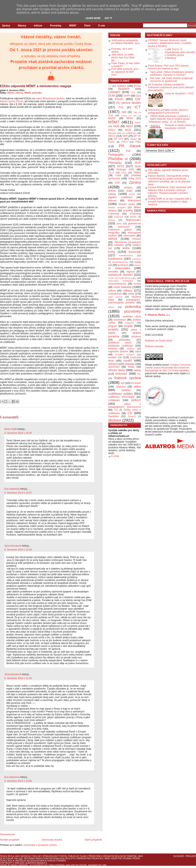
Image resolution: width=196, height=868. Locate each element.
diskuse (112, 201)
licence (137, 265)
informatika (129, 236)
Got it (108, 18)
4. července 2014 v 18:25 (18, 433)
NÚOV (112, 130)
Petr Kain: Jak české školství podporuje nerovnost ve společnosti (171, 80)
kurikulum (123, 265)
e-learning (114, 214)
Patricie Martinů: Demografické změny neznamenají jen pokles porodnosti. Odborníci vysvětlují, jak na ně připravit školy (169, 180)
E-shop (115, 456)
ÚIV (116, 410)
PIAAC (111, 142)
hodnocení (124, 227)
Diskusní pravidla (154, 346)
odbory (112, 291)
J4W (104, 865)
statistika (130, 364)
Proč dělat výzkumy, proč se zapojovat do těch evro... (125, 72)
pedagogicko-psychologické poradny (125, 301)
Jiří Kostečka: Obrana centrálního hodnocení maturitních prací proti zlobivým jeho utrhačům (171, 87)
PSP (128, 151)
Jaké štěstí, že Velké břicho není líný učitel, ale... (123, 58)
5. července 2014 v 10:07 (18, 493)
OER (125, 136)
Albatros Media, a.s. (159, 315)
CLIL (133, 92)
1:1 (110, 86)
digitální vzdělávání (120, 197)
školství (115, 420)
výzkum (136, 400)
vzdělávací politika (120, 394)
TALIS (111, 173)
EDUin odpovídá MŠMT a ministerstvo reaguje (36, 86)
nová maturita (122, 287)
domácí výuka (127, 204)
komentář (135, 252)
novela (137, 284)
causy (112, 194)
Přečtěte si (118, 159)
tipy (139, 374)
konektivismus (126, 255)
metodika (113, 272)
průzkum (136, 337)
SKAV (138, 166)
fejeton (133, 217)
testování (121, 374)
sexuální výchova (125, 355)
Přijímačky (115, 163)
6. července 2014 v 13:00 (18, 781)
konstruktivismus (120, 262)
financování (133, 220)
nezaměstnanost (117, 284)
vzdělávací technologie (121, 397)
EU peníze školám (129, 103)
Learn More (93, 18)
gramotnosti (134, 224)
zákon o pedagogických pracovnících (125, 405)
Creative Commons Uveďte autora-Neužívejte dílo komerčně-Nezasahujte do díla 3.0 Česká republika (168, 368)
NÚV (128, 130)
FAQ (121, 107)
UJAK (118, 175)
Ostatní (134, 139)
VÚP (117, 183)
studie (131, 367)
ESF (138, 99)
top (122, 383)
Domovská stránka (52, 840)
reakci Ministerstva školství (50, 98)
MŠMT (73, 26)
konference (115, 259)
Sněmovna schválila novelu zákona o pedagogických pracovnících (168, 111)
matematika (122, 268)
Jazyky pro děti (129, 116)
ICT (138, 107)
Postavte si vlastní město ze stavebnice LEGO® (180, 127)
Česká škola (7, 856)
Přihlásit (191, 856)
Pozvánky (56, 26)
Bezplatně (124, 89)
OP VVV (119, 139)
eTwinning (135, 214)
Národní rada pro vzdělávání (122, 133)
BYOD (137, 86)
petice (111, 307)
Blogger (179, 856)
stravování (114, 367)
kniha (126, 248)
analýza (128, 188)
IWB (124, 112)
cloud (132, 194)
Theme (4, 865)
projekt (128, 326)
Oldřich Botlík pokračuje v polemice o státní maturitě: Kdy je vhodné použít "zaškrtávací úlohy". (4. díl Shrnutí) (169, 119)
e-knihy (128, 210)
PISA (138, 142)
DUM (112, 96)
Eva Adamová (12, 489)
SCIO (120, 166)
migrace (130, 272)
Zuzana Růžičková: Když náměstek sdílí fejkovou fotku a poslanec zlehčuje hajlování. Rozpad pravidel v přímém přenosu (170, 192)
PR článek (130, 146)
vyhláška (126, 390)
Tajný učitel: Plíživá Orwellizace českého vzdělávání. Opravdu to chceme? (172, 73)
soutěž (128, 361)
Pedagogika (116, 155)
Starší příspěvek (93, 840)
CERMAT (114, 92)
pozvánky (133, 311)
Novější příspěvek (10, 840)
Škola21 (132, 416)
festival (112, 220)
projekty (113, 329)
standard (113, 364)
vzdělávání (114, 400)
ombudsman (115, 294)
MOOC (112, 118)
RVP (138, 163)
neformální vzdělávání (121, 281)
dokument (134, 200)
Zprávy (6, 26)
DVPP (127, 96)
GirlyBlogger (79, 865)
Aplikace (122, 86)
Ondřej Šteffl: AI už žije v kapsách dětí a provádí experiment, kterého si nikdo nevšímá (170, 202)
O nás (102, 26)
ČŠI (130, 413)
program (113, 326)
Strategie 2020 (125, 170)
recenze (113, 349)
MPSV (130, 118)
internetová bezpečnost (128, 242)
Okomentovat (7, 834)
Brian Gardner (19, 865)
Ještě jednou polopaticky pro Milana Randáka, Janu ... (126, 43)
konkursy (136, 259)
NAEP (138, 123)
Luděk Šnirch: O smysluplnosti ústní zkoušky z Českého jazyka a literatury (180, 54)
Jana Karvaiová (13, 546)
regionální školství (118, 351)
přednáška (125, 340)
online (131, 294)
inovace (137, 239)
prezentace (120, 320)
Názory (22, 26)
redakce (130, 349)
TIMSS (137, 173)
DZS (138, 96)
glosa (119, 224)
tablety (137, 370)
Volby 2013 (135, 179)
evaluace (119, 217)
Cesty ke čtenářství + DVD (179, 94)
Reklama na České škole (159, 341)
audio (130, 191)
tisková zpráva (128, 378)
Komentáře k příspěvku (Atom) (40, 845)
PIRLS (124, 142)
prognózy (130, 323)
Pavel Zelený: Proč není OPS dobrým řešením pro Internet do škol (168, 67)
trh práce (136, 383)
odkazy (128, 290)
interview (119, 245)
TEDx (124, 173)
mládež (111, 278)
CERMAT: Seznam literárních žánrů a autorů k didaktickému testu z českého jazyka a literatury (170, 43)
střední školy (117, 370)
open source (115, 297)
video (137, 387)
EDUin (11, 93)
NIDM (116, 126)
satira (138, 351)
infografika (114, 233)
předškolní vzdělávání (121, 346)
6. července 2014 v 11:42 (18, 550)
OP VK (137, 136)
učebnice (121, 387)
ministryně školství (120, 275)
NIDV (129, 126)
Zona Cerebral (57, 865)
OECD (112, 136)
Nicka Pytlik (11, 429)
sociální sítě (115, 357)
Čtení (87, 26)
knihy (112, 252)
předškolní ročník (120, 343)
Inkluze (38, 26)
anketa (112, 191)
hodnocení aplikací (120, 230)
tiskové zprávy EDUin (12, 101)
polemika (37, 93)
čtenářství (114, 416)
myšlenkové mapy (127, 278)
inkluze (19, 93)
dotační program (117, 207)
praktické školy (132, 316)
